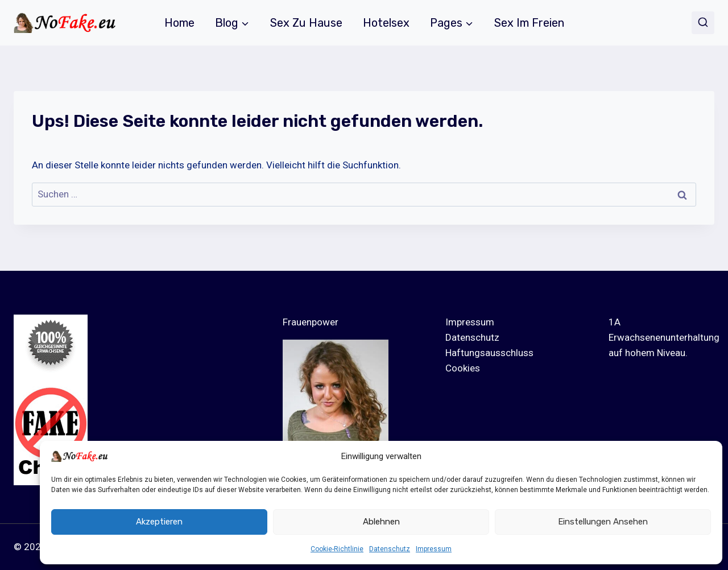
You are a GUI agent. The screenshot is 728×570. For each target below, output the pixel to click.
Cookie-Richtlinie (337, 549)
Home (179, 23)
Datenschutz (390, 549)
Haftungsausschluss (489, 353)
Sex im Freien (529, 23)
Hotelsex (386, 23)
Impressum (434, 549)
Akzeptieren (159, 522)
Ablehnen (381, 522)
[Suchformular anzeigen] (703, 23)
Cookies (463, 368)
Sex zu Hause (306, 23)
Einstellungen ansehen (603, 522)
